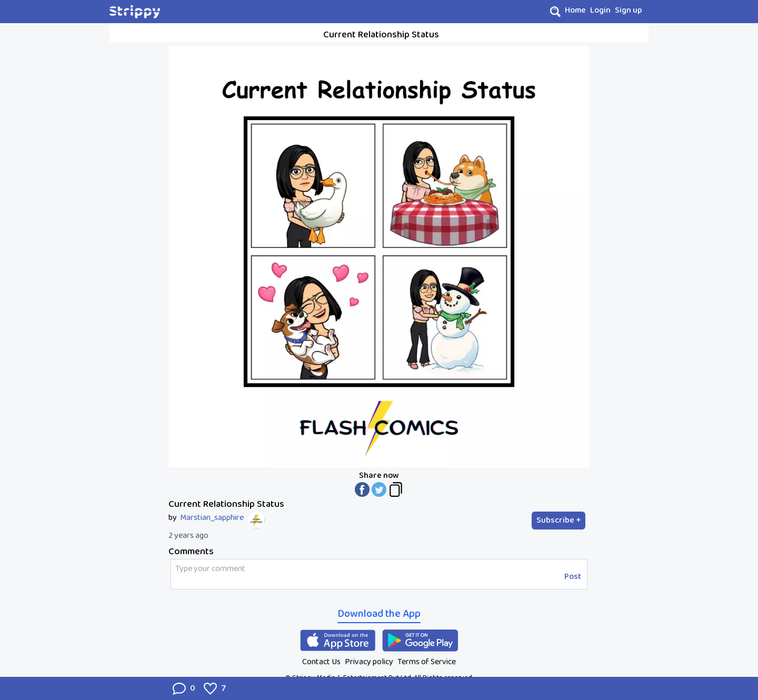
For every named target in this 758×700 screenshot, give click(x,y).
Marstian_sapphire (212, 518)
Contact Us (321, 662)
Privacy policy (369, 662)
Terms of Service (427, 662)
